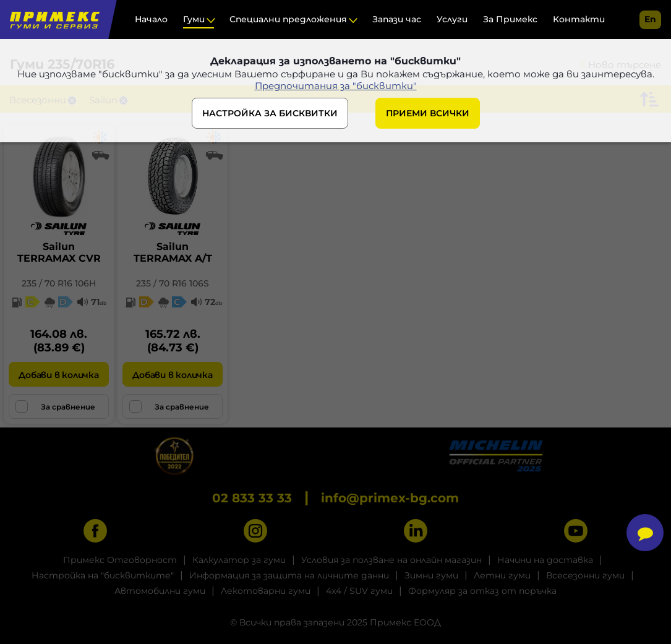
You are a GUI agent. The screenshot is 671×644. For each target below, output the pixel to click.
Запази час (397, 19)
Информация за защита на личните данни (289, 575)
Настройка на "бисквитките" (103, 575)
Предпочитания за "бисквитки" (336, 86)
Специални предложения (288, 19)
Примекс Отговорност (120, 560)
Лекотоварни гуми (266, 591)
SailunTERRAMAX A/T (173, 252)
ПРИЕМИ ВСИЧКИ (428, 113)
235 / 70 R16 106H (59, 283)
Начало (151, 19)
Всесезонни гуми (585, 575)
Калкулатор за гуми (239, 560)
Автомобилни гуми (160, 591)
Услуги (452, 19)
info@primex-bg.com (390, 498)
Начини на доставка (545, 560)
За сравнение (55, 406)
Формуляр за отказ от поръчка (482, 591)
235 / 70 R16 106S (173, 283)
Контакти (579, 19)
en (650, 19)
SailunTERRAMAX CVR (59, 252)
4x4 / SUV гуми (359, 591)
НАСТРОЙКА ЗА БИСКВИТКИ (270, 113)
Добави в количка (58, 375)
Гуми (194, 19)
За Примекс (510, 19)
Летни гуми (502, 575)
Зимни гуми (431, 575)
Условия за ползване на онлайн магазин (391, 560)
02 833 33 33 (252, 498)
